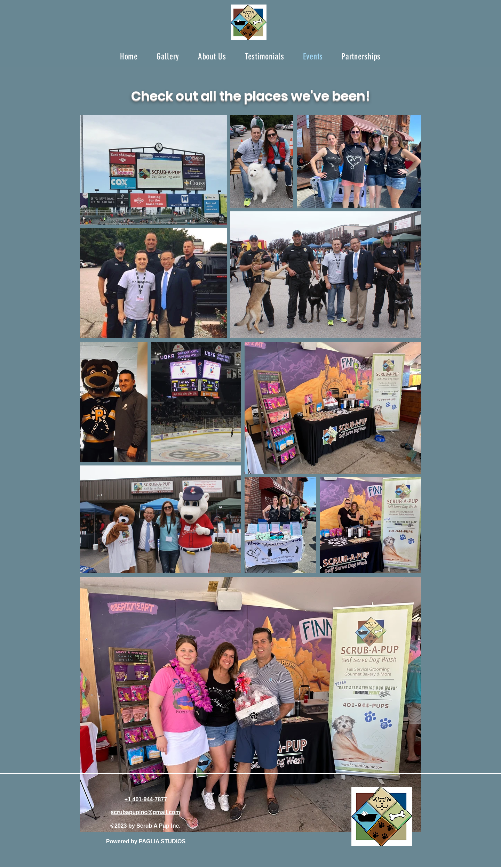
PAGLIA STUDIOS (162, 841)
